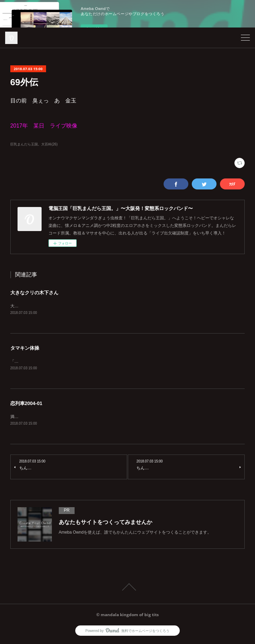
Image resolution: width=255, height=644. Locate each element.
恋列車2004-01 (26, 404)
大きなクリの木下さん (34, 293)
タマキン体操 (25, 349)
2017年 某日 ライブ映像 (44, 126)
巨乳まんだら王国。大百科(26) (34, 144)
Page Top (127, 588)
